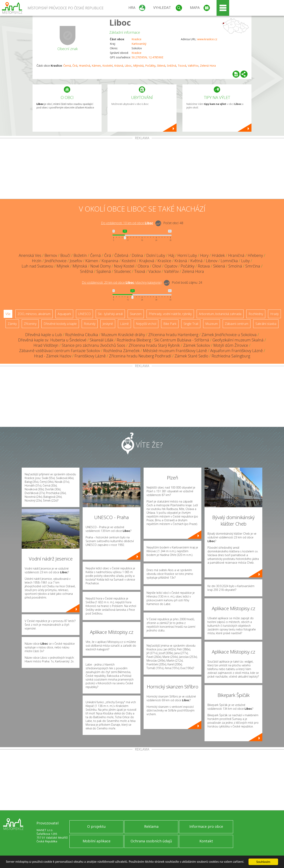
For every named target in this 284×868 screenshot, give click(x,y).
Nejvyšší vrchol (146, 324)
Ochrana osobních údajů (151, 841)
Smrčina (253, 266)
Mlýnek (63, 266)
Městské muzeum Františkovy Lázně (175, 351)
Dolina (137, 255)
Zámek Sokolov (197, 345)
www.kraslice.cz (207, 39)
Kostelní (107, 66)
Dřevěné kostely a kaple (60, 324)
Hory (204, 255)
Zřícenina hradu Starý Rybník (154, 345)
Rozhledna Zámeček (121, 351)
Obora (143, 266)
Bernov (51, 255)
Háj (171, 255)
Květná (196, 261)
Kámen (96, 66)
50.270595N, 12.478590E (147, 57)
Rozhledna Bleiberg (134, 340)
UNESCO (84, 314)
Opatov (171, 266)
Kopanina (110, 261)
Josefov (76, 261)
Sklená (161, 66)
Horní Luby (187, 255)
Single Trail (191, 324)
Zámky (12, 324)
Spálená (104, 271)
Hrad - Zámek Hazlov (53, 356)
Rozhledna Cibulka (82, 335)
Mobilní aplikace (97, 841)
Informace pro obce (206, 826)
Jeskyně (108, 324)
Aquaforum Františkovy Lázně (236, 351)
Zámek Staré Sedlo (191, 356)
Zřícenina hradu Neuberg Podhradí (140, 356)
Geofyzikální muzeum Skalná (238, 340)
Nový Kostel (124, 266)
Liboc (120, 22)
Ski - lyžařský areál (110, 314)
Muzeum (212, 324)
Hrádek (218, 255)
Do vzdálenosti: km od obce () (122, 282)
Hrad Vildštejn (46, 345)
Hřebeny (255, 255)
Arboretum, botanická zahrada (220, 314)
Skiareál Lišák (102, 340)
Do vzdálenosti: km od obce (127, 223)
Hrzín (37, 261)
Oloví (157, 266)
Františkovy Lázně (90, 356)
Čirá (75, 66)
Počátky (150, 66)
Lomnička (229, 261)
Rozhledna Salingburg (231, 356)
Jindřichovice (56, 261)
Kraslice (136, 39)
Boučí (65, 255)
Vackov (155, 271)
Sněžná (171, 66)
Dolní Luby (156, 255)
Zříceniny (30, 324)
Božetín (80, 255)
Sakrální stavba (266, 324)
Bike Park (170, 324)
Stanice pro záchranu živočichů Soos (93, 345)
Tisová (182, 66)
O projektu (96, 826)
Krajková (147, 261)
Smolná (235, 266)
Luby (245, 261)
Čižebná (121, 255)
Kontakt (206, 841)
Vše (8, 314)
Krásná (119, 66)
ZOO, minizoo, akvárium (34, 314)
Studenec (123, 271)
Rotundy (90, 324)
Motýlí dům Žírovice (231, 345)
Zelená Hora (208, 66)
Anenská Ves (30, 255)
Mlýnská (138, 66)
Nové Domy (100, 266)
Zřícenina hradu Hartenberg (173, 335)
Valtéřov (193, 66)
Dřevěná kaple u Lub (44, 335)
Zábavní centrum (237, 324)
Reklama (151, 826)
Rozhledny (256, 314)
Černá (67, 66)
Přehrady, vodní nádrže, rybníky (170, 314)
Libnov (212, 261)
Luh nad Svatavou (37, 266)
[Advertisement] (142, 169)
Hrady (274, 314)
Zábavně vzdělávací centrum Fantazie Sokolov (60, 351)
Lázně (124, 324)
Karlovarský (139, 44)
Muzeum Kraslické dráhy (123, 335)
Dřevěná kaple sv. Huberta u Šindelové (52, 340)
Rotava (204, 266)
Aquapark (64, 314)
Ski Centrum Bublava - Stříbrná (182, 340)
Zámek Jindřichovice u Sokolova (229, 335)
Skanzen (136, 314)
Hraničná (85, 66)
